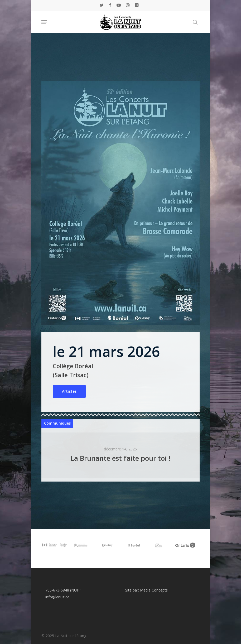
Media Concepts (154, 590)
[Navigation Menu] (44, 22)
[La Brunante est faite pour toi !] (120, 455)
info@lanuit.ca (57, 597)
